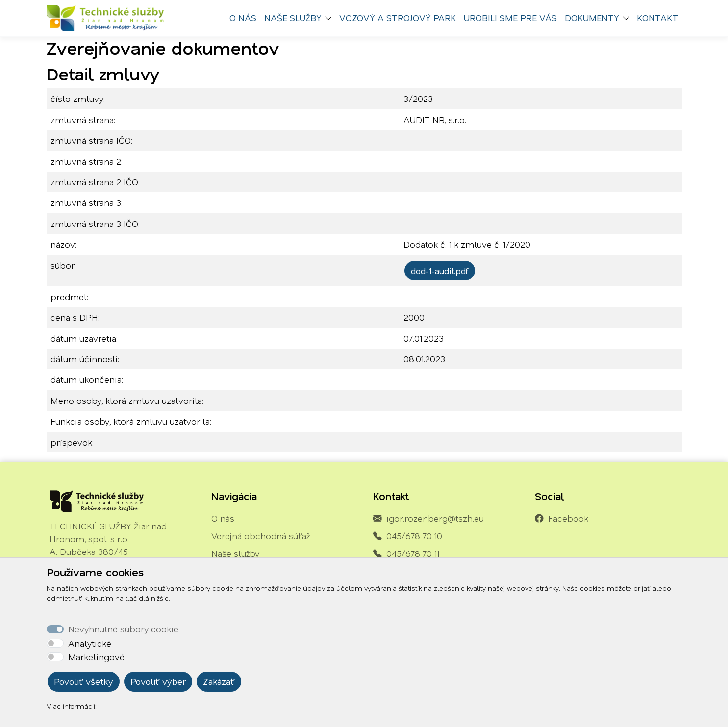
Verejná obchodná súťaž (261, 536)
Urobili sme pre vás (510, 18)
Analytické (90, 643)
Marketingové (96, 657)
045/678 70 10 (414, 536)
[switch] (55, 643)
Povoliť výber (158, 681)
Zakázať (219, 681)
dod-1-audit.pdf (440, 271)
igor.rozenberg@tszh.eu (435, 518)
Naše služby (235, 553)
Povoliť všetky (84, 681)
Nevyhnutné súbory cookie (123, 629)
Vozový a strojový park (398, 18)
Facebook (568, 518)
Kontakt (657, 18)
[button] (330, 18)
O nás (243, 18)
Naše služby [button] (293, 18)
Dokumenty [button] (592, 18)
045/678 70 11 (413, 553)
